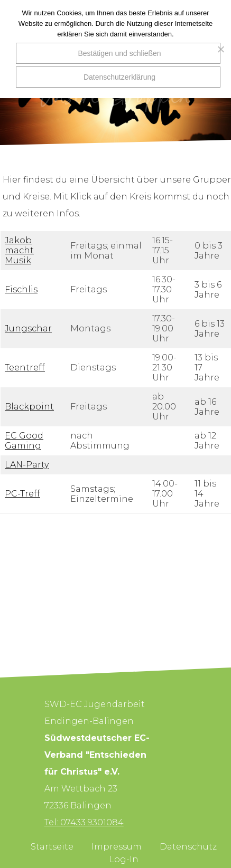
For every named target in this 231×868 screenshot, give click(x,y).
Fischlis (21, 289)
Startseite (52, 847)
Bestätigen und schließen (119, 53)
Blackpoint (29, 407)
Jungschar (28, 328)
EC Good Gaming (24, 441)
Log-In (124, 859)
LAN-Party (27, 465)
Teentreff (25, 368)
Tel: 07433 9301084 (84, 822)
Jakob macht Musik (19, 250)
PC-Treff (22, 494)
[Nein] (218, 49)
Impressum (117, 847)
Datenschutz (188, 847)
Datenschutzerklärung (119, 77)
